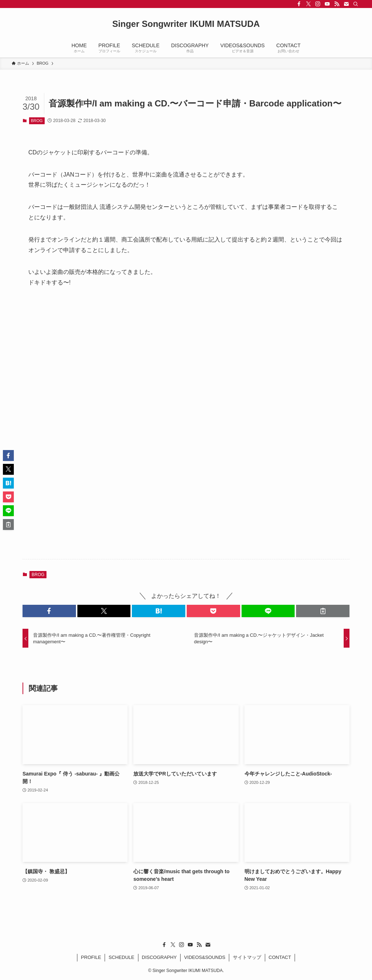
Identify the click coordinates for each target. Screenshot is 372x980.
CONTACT (280, 957)
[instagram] (318, 4)
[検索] (356, 4)
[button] (49, 611)
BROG (37, 121)
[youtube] (327, 4)
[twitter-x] (308, 4)
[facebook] (299, 4)
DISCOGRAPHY (159, 957)
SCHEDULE (122, 957)
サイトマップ (247, 957)
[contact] (346, 4)
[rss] (337, 4)
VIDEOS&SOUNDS (205, 957)
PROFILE (91, 957)
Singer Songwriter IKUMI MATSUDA (186, 24)
